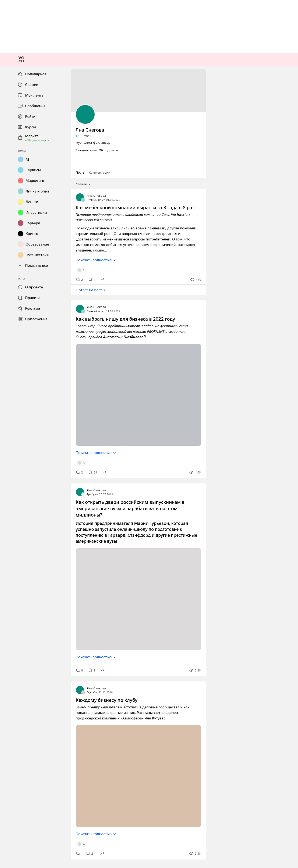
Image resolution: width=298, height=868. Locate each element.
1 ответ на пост (15, 420)
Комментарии (22, 326)
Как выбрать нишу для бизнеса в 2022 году (33, 448)
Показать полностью (19, 386)
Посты (7, 326)
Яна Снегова (11, 348)
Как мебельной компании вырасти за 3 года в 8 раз (38, 359)
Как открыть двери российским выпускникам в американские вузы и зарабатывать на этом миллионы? (76, 627)
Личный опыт (12, 352)
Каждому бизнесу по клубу (21, 811)
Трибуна (8, 619)
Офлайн (7, 803)
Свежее (10, 331)
